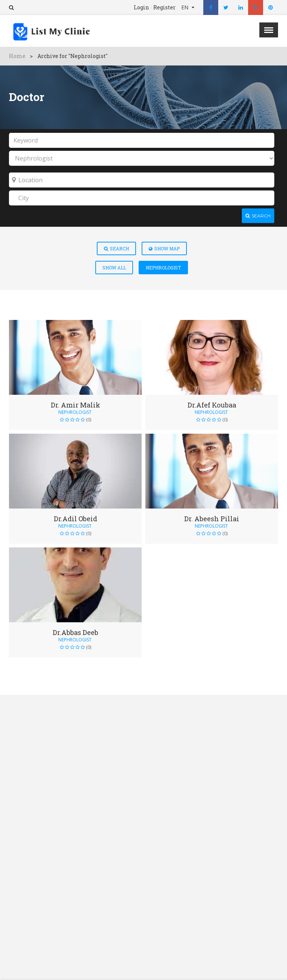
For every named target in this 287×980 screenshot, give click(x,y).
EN (186, 7)
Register (164, 7)
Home (17, 56)
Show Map (164, 248)
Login (141, 7)
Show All (114, 268)
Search (116, 248)
